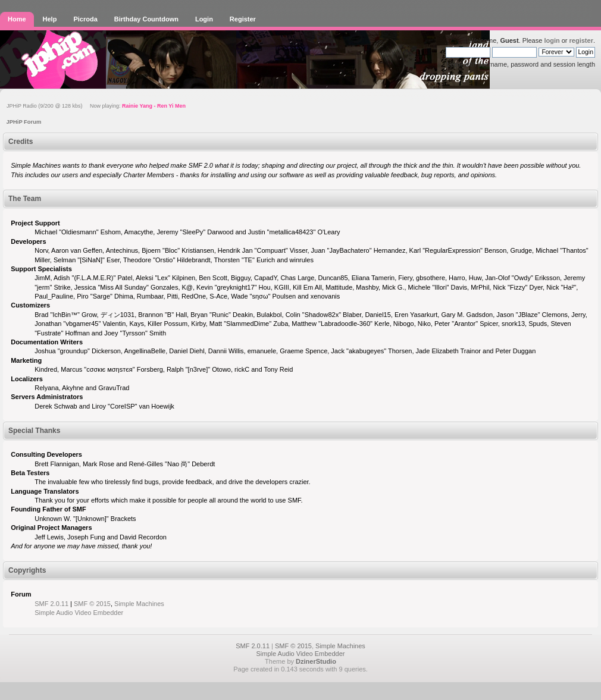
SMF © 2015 (92, 604)
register (581, 40)
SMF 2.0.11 (51, 604)
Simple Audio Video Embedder (79, 613)
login (552, 40)
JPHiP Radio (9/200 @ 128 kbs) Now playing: (96, 106)
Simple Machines (139, 604)
